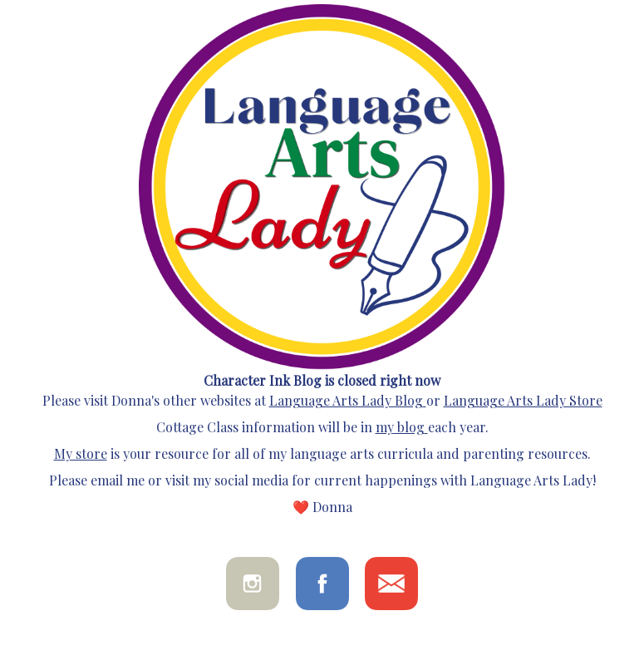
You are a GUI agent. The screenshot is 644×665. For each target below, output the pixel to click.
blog (409, 427)
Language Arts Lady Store (523, 400)
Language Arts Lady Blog (346, 400)
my (385, 427)
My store (81, 453)
